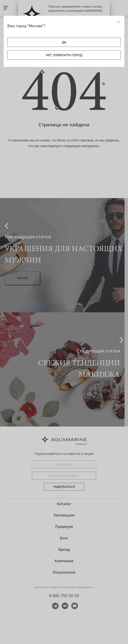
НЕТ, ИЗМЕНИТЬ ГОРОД (64, 55)
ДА (64, 42)
